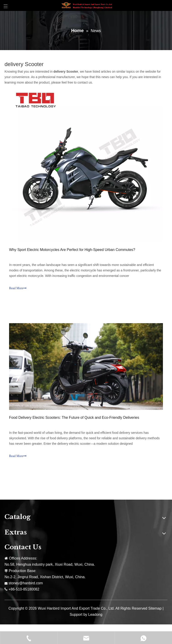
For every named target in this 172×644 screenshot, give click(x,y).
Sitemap (155, 608)
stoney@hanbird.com (26, 583)
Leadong (95, 615)
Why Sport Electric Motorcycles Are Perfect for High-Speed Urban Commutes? (72, 250)
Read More (18, 288)
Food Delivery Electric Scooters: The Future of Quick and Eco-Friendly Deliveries (74, 418)
